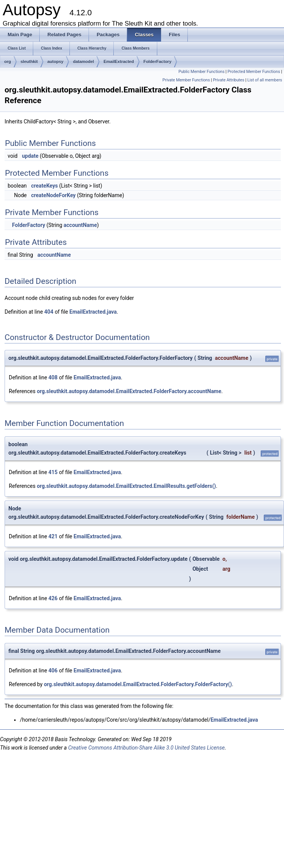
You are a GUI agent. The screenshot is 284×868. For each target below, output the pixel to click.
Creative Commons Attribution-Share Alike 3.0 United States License (146, 748)
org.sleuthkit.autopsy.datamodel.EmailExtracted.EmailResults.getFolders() (126, 486)
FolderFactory (157, 62)
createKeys (44, 186)
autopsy (55, 62)
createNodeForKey (53, 195)
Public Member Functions (201, 72)
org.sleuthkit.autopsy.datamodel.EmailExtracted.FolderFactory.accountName (129, 391)
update (30, 156)
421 (53, 536)
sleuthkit (29, 62)
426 (53, 598)
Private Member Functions (186, 80)
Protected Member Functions (254, 72)
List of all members (265, 80)
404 (49, 312)
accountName (80, 225)
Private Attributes (229, 80)
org (8, 62)
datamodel (83, 62)
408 (53, 377)
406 (53, 670)
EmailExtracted (119, 62)
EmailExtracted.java (93, 312)
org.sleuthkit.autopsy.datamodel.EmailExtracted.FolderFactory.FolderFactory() (138, 684)
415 (53, 472)
